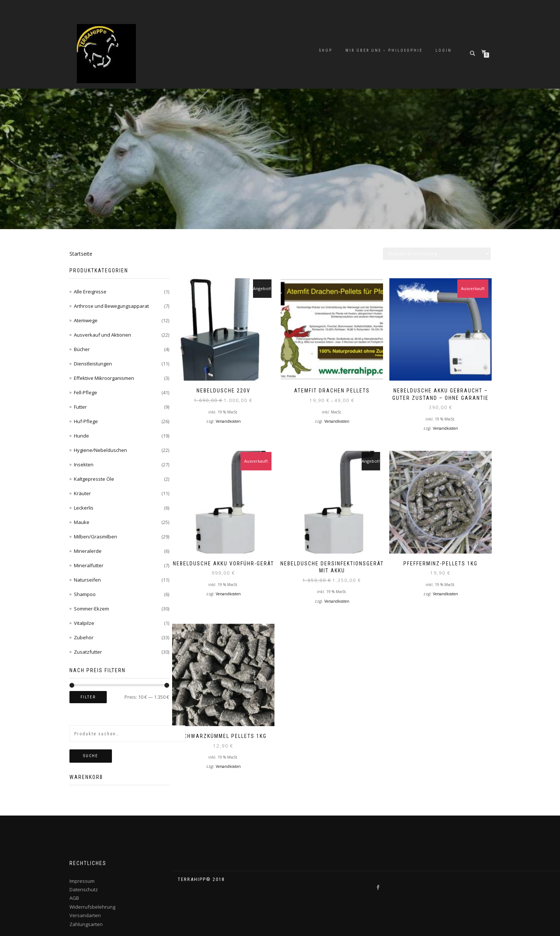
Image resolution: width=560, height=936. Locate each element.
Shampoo (85, 594)
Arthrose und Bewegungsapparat (111, 306)
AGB (74, 898)
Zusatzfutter (88, 652)
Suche (91, 756)
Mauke (82, 522)
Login (444, 50)
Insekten (84, 464)
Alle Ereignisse (90, 292)
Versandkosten (228, 416)
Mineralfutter (89, 565)
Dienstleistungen (93, 364)
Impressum (82, 881)
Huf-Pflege (86, 421)
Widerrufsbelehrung (92, 907)
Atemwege (86, 320)
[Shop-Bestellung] (437, 254)
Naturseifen (87, 580)
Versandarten (85, 915)
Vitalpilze (84, 623)
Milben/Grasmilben (95, 537)
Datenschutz (84, 889)
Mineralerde (88, 551)
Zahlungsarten (86, 924)
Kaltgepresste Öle (94, 479)
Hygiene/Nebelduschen (100, 450)
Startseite (81, 254)
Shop (326, 50)
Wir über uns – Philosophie (384, 50)
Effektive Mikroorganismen (104, 378)
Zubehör (84, 637)
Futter (80, 407)
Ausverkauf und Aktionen (103, 335)
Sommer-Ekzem (91, 609)
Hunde (81, 436)
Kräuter (82, 493)
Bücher (82, 349)
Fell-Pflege (86, 392)
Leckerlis (84, 508)
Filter (88, 697)
